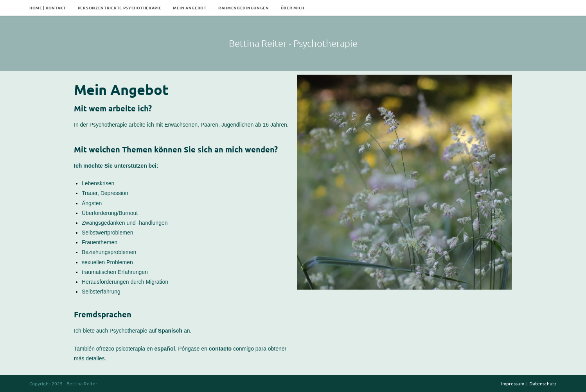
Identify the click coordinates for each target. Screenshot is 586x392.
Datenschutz (543, 383)
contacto (220, 349)
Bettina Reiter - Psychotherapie (293, 43)
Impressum (513, 383)
